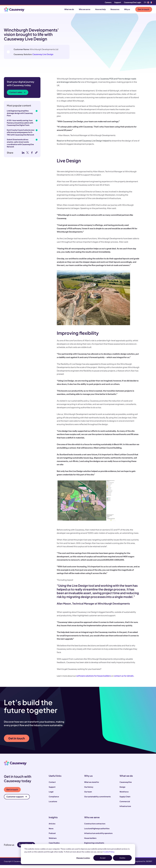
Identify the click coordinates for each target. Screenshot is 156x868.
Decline (122, 858)
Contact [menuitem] (52, 785)
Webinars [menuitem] (53, 841)
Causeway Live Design (36, 64)
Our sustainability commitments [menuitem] (97, 799)
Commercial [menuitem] (125, 804)
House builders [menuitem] (90, 841)
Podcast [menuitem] (52, 836)
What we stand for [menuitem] (92, 785)
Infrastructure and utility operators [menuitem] (98, 836)
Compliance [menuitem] (54, 799)
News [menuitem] (51, 831)
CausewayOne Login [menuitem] (132, 2)
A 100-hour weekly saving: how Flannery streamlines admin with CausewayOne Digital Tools (20, 126)
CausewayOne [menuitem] (126, 785)
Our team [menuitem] (88, 795)
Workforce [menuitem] (124, 795)
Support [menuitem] (118, 2)
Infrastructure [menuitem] (125, 809)
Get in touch (143, 9)
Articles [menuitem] (52, 826)
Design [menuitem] (122, 790)
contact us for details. (124, 679)
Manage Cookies (83, 858)
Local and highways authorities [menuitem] (97, 831)
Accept (103, 858)
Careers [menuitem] (108, 2)
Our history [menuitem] (89, 790)
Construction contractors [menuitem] (95, 826)
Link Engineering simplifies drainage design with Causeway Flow (20, 116)
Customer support (17, 800)
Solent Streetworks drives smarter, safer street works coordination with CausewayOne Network (20, 146)
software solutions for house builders (94, 679)
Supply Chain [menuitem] (125, 799)
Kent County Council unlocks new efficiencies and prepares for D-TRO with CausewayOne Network (21, 135)
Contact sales (17, 95)
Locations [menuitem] (53, 804)
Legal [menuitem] (51, 795)
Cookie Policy (109, 852)
